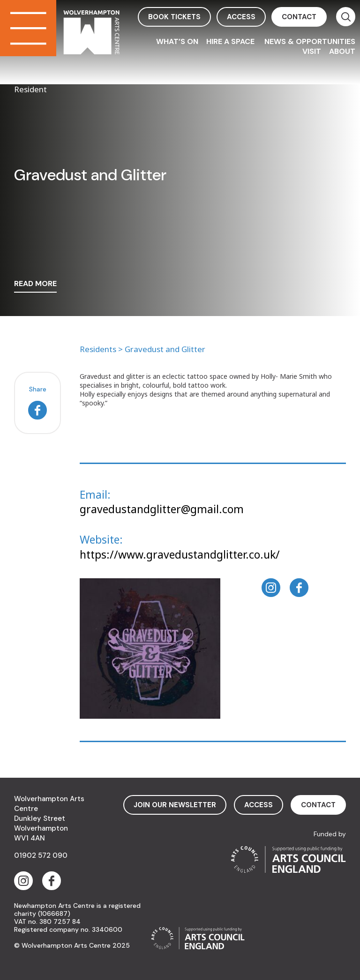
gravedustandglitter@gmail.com (162, 509)
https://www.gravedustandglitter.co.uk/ (180, 554)
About (342, 51)
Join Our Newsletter (175, 805)
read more (35, 284)
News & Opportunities (310, 41)
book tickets (174, 17)
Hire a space (231, 41)
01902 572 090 (41, 855)
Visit (312, 51)
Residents (98, 349)
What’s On (177, 41)
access (241, 17)
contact (299, 17)
